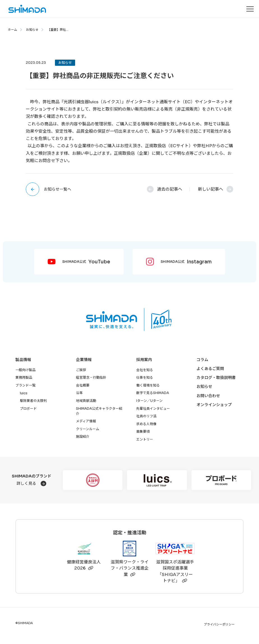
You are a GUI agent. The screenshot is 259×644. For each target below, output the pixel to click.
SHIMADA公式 (86, 262)
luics (24, 393)
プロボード (28, 408)
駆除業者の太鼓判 (33, 401)
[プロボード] (221, 480)
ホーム (12, 30)
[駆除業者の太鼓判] (93, 480)
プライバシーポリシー (219, 624)
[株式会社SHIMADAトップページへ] (23, 9)
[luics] (157, 480)
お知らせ (32, 30)
